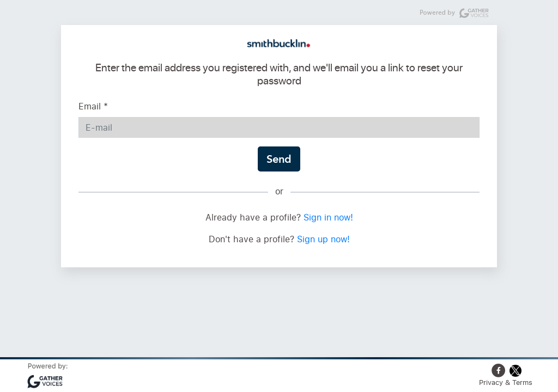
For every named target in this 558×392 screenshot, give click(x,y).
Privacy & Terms (506, 382)
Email (93, 106)
